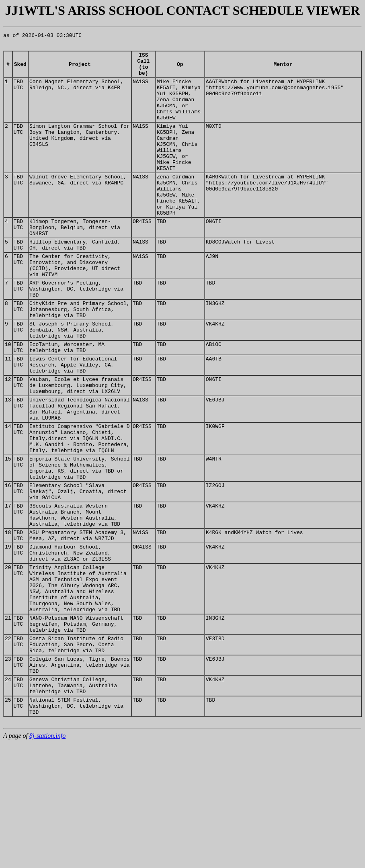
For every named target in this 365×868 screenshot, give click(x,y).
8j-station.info (47, 861)
